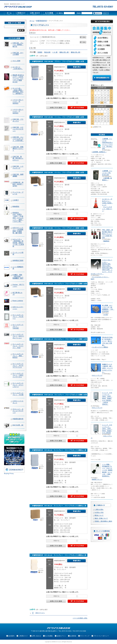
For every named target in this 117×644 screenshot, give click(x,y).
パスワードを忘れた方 (106, 13)
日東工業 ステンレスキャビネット (18, 129)
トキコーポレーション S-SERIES (18, 102)
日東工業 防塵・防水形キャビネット (18, 158)
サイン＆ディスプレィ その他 (18, 394)
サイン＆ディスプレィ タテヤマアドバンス (18, 365)
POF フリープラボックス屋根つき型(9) (56, 41)
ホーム (32, 21)
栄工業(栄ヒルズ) (18, 293)
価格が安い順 (64, 52)
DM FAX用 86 (18, 425)
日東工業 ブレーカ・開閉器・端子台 (18, 45)
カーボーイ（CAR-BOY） (18, 68)
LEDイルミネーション (18, 308)
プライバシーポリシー (101, 636)
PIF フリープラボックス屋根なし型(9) (56, 43)
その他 (106, 315)
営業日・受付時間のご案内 (104, 521)
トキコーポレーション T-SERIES (18, 111)
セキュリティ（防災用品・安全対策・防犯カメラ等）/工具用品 (18, 243)
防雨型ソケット (97, 479)
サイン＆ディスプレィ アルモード (18, 317)
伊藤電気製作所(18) (49, 37)
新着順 (40, 52)
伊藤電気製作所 (18, 419)
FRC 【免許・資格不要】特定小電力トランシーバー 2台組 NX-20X (107, 234)
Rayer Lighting (18, 301)
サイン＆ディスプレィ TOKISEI (18, 326)
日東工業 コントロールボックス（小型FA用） (18, 139)
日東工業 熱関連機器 (18, 175)
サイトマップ (85, 636)
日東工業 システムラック (18, 167)
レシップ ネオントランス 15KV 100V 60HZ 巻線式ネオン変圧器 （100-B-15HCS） (107, 399)
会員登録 (73, 636)
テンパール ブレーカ (18, 193)
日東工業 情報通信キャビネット (18, 149)
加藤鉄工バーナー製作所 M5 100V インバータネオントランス (107, 368)
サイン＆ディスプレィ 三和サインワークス (18, 375)
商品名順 (47, 52)
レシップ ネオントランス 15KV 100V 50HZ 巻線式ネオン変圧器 (107, 429)
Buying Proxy (9, 473)
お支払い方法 (99, 512)
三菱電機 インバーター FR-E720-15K (107, 173)
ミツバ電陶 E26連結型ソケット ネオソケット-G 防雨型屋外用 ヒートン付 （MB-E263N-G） (107, 470)
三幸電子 (16, 200)
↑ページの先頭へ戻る (80, 618)
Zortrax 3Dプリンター (18, 285)
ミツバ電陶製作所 (18, 268)
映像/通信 (16, 206)
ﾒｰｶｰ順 (55, 52)
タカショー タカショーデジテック (18, 411)
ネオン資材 (16, 61)
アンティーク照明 (18, 253)
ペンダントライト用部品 (100, 347)
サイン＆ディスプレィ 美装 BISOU (18, 356)
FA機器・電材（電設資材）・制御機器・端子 (18, 277)
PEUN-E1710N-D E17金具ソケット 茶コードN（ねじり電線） (107, 341)
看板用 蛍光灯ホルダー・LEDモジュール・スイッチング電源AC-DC (18, 78)
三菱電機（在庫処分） (99, 152)
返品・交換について (101, 518)
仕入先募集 (49, 636)
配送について (99, 515)
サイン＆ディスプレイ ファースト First (18, 346)
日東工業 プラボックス (18, 120)
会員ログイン (61, 636)
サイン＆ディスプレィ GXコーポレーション (18, 336)
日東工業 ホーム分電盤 (18, 54)
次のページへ (40, 613)
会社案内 (11, 636)
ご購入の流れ (99, 509)
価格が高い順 (75, 52)
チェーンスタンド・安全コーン (107, 209)
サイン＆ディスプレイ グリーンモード (18, 385)
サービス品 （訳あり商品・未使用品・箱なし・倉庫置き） (18, 91)
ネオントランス (97, 375)
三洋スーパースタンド (18, 402)
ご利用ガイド (23, 636)
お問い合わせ (36, 636)
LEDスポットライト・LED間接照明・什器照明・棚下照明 (18, 230)
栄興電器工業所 (18, 260)
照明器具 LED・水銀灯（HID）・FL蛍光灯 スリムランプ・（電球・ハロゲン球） (18, 217)
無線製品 (106, 241)
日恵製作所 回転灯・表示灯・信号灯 (18, 184)
